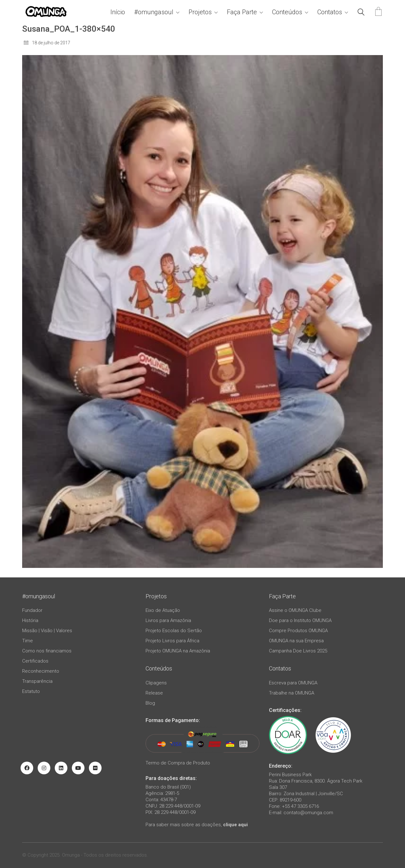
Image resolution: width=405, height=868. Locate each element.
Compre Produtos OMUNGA (298, 631)
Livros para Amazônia (168, 620)
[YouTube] (78, 768)
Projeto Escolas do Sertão (174, 631)
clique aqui (235, 825)
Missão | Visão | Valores (47, 631)
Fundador (32, 610)
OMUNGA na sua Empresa (296, 641)
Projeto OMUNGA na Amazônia (178, 651)
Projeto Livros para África (172, 641)
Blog (150, 703)
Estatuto (31, 691)
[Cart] (378, 12)
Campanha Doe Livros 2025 (298, 651)
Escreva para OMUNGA (293, 683)
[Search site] (361, 13)
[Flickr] (95, 768)
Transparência (37, 681)
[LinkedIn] (61, 768)
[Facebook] (27, 768)
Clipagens (156, 683)
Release (154, 693)
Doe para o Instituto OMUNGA (300, 620)
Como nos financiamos (47, 651)
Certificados (35, 661)
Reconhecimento (41, 671)
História (30, 620)
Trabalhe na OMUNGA (292, 693)
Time (28, 641)
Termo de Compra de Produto (178, 763)
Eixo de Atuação (163, 610)
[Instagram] (44, 768)
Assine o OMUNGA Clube (295, 610)
